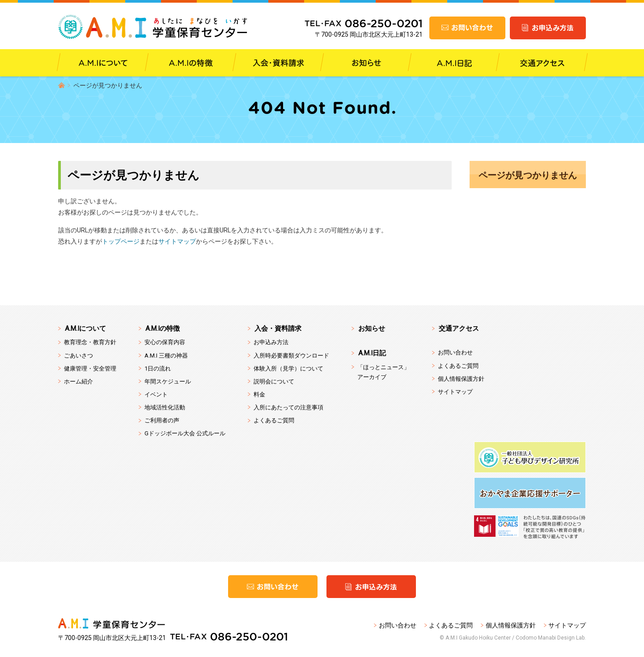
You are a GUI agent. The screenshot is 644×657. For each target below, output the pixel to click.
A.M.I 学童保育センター (153, 27)
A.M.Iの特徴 (163, 328)
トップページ (121, 241)
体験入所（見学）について (288, 369)
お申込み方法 (271, 342)
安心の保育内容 (165, 342)
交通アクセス (459, 328)
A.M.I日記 (372, 353)
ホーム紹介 (78, 381)
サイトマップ (177, 241)
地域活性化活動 (165, 407)
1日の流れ (158, 369)
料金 (259, 394)
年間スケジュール (168, 381)
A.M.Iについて (85, 328)
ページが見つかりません (528, 175)
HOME (61, 85)
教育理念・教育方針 (90, 342)
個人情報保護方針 (461, 379)
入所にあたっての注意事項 (288, 407)
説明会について (274, 381)
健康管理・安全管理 (90, 369)
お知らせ (372, 328)
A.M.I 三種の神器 (166, 356)
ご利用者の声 (162, 420)
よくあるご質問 (274, 420)
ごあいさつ (78, 356)
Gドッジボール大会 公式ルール (185, 433)
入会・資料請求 (278, 328)
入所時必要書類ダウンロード (291, 356)
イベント (156, 394)
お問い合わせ (455, 352)
